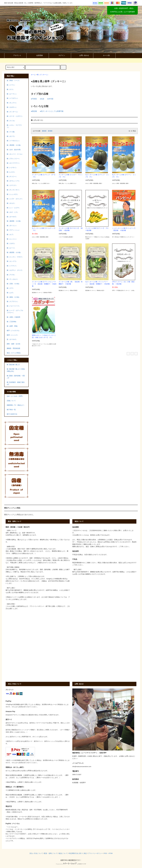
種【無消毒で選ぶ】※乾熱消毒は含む (16, 370)
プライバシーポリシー (95, 853)
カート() (104, 55)
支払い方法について (36, 853)
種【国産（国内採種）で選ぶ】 (16, 377)
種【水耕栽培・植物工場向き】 (16, 383)
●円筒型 (34, 99)
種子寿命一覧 (11, 410)
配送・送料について (51, 853)
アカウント (15, 55)
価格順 (44, 131)
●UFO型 (50, 99)
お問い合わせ (82, 55)
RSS (106, 853)
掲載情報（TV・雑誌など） (16, 405)
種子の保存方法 (12, 414)
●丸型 (42, 99)
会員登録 (38, 55)
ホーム (33, 75)
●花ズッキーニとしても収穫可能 (52, 111)
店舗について (11, 401)
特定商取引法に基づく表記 (78, 853)
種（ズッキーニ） (43, 75)
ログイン (60, 55)
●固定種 (34, 111)
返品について (63, 853)
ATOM (111, 853)
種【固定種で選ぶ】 (13, 365)
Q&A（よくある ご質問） (15, 396)
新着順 (50, 131)
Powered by (71, 864)
